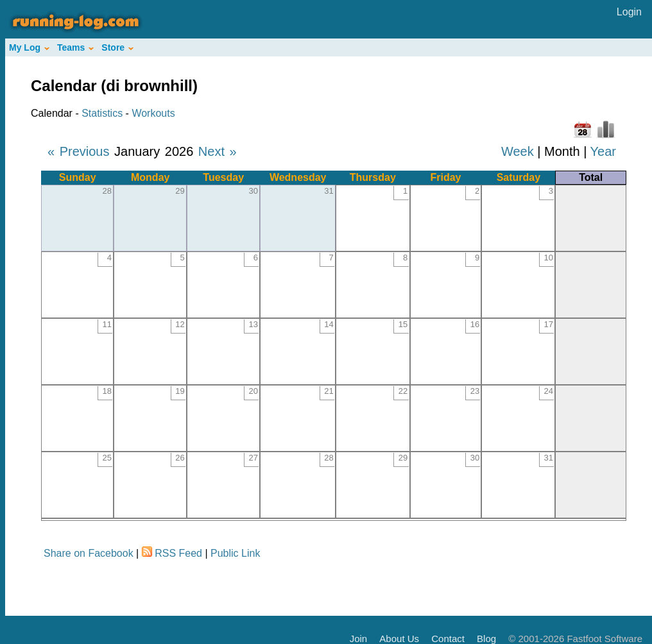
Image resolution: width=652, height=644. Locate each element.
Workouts (153, 113)
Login (629, 12)
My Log (29, 47)
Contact (448, 639)
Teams (75, 47)
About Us (399, 639)
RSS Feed (178, 553)
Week (518, 151)
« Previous (79, 151)
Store (117, 47)
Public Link (235, 553)
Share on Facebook (89, 553)
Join (359, 639)
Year (603, 151)
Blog (486, 639)
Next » (218, 151)
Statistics (102, 113)
